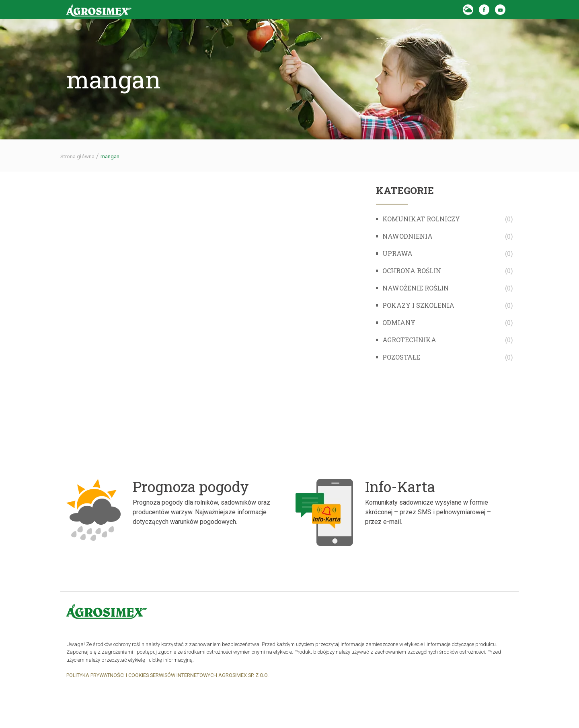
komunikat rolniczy (421, 219)
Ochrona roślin (412, 271)
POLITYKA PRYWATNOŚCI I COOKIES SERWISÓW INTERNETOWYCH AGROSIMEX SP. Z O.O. (167, 675)
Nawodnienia (408, 236)
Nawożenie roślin (416, 288)
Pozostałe (401, 357)
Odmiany (399, 322)
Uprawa (397, 253)
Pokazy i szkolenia (418, 305)
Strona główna (77, 156)
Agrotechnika (409, 340)
